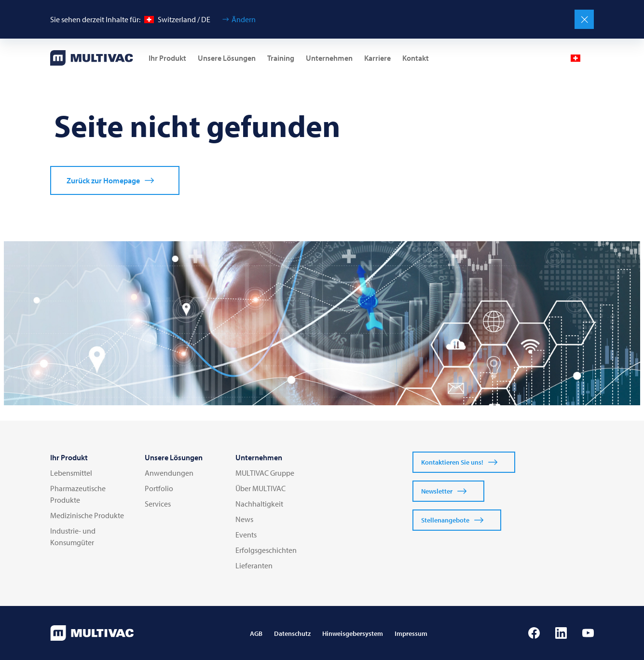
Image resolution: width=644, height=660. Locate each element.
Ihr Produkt (167, 58)
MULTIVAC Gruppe (265, 473)
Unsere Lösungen (227, 58)
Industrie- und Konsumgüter (73, 536)
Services (158, 504)
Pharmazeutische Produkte (78, 494)
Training (281, 58)
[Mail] (528, 58)
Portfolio (159, 488)
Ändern (244, 19)
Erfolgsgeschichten (266, 550)
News (244, 519)
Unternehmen (329, 58)
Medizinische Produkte (87, 515)
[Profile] (551, 58)
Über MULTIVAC (260, 488)
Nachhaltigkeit (259, 504)
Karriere (377, 58)
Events (246, 535)
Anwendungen (169, 473)
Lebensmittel (71, 473)
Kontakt (416, 58)
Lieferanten (254, 565)
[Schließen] (584, 19)
